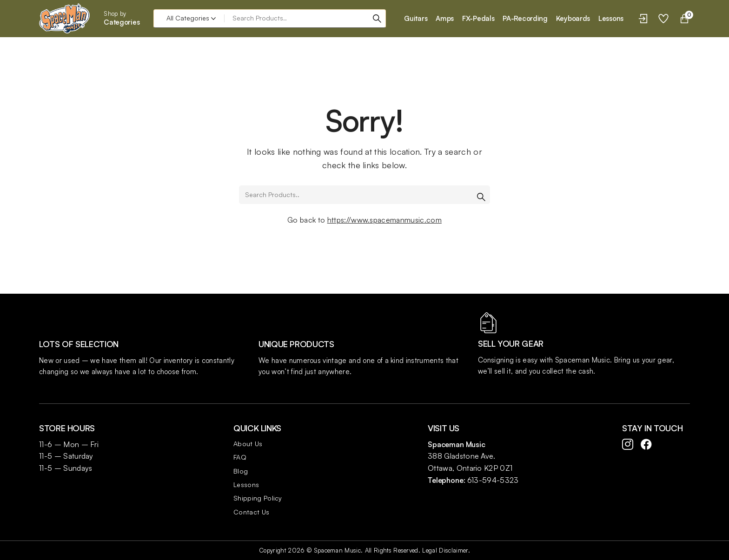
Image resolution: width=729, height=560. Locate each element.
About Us (248, 444)
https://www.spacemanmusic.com (384, 220)
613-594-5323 (493, 480)
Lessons (246, 484)
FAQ (240, 457)
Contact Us (251, 512)
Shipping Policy (258, 498)
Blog (241, 471)
